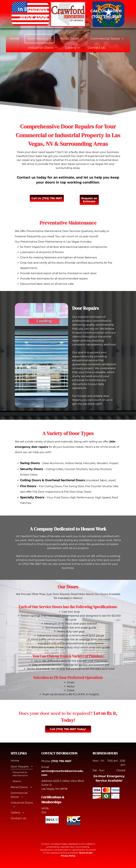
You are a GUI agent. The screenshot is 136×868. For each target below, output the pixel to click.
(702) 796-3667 (61, 761)
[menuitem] (16, 39)
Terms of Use (86, 853)
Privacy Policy (68, 856)
